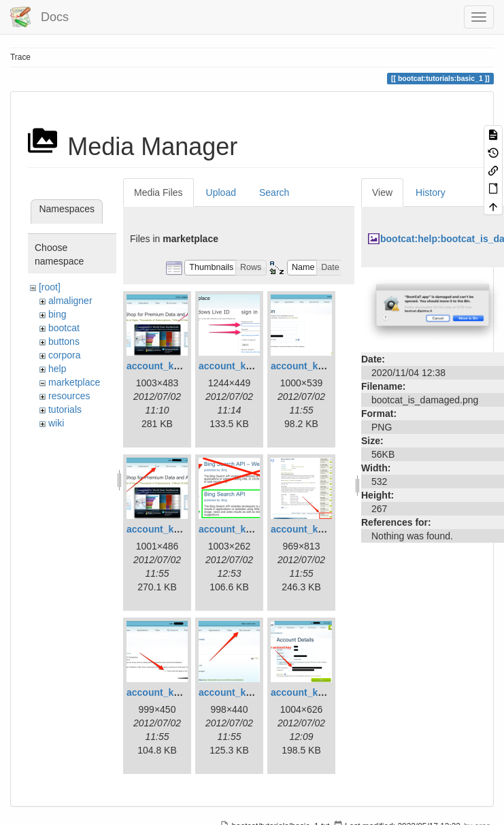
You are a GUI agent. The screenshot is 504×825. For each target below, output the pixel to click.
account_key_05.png (246, 529)
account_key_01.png (173, 366)
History (431, 192)
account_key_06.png (318, 529)
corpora (64, 355)
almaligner (70, 301)
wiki (56, 423)
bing (57, 314)
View (382, 192)
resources (69, 396)
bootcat (64, 328)
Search (274, 192)
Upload (221, 192)
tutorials (65, 409)
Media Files (158, 192)
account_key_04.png (173, 529)
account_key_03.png (318, 366)
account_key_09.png (318, 692)
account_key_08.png (246, 692)
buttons (64, 341)
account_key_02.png (246, 366)
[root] (50, 287)
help (57, 369)
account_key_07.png (173, 692)
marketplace (74, 382)
